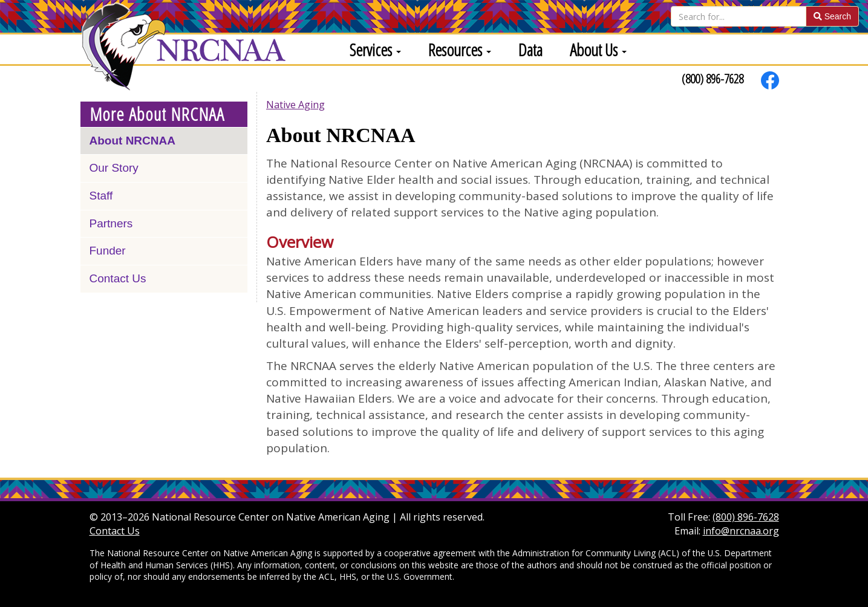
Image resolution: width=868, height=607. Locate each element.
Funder (108, 251)
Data (530, 50)
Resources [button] (460, 50)
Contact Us (118, 278)
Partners (111, 223)
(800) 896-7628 (713, 79)
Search (832, 16)
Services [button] (375, 50)
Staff (101, 196)
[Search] (739, 16)
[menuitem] (371, 49)
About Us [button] (598, 50)
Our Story (114, 168)
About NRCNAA (132, 141)
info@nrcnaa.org (741, 531)
